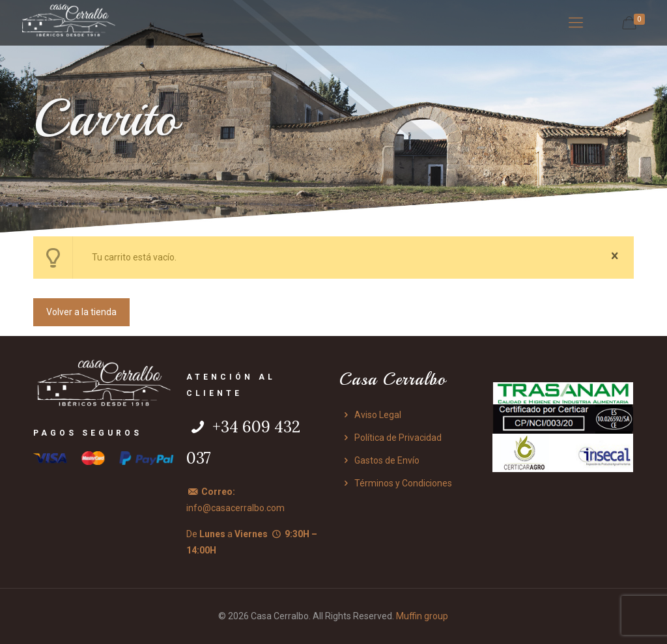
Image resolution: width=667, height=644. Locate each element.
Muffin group (422, 616)
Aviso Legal (370, 415)
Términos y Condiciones (396, 483)
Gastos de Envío (379, 460)
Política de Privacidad (390, 438)
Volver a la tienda (81, 312)
